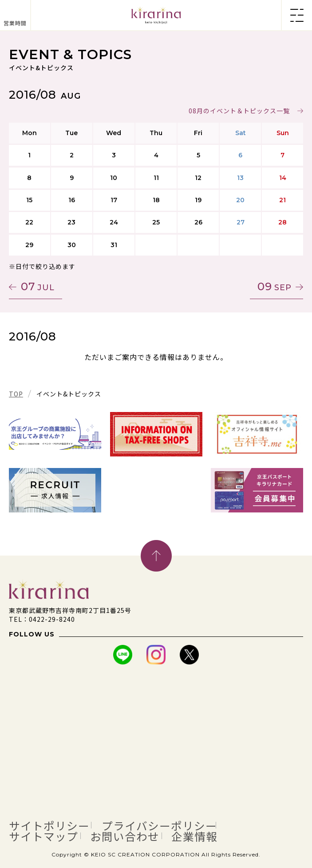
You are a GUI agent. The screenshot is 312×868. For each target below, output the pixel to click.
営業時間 (15, 23)
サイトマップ (43, 836)
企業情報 (194, 836)
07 (38, 286)
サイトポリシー (49, 825)
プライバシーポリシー (159, 825)
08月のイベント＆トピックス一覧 (239, 111)
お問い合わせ (125, 836)
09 (274, 286)
